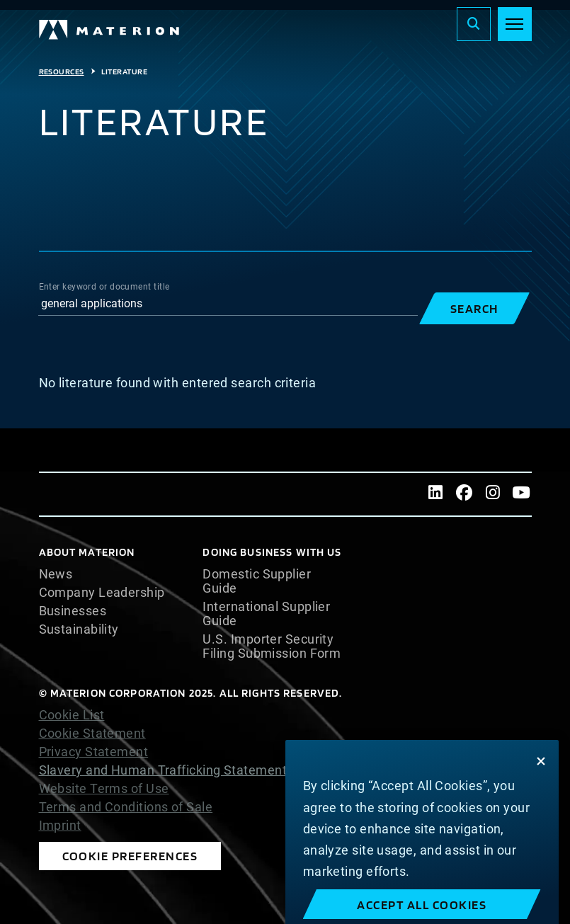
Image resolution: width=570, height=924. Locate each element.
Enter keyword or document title (104, 287)
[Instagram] (493, 494)
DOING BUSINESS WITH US (272, 552)
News (56, 574)
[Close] (541, 780)
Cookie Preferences (130, 856)
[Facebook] (464, 494)
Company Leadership (102, 593)
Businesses (73, 611)
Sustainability (79, 629)
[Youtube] (521, 494)
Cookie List (72, 715)
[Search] (474, 24)
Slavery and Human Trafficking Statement (163, 770)
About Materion (87, 552)
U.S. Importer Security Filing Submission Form (272, 646)
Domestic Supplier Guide (257, 581)
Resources (62, 72)
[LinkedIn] (435, 494)
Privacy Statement (94, 752)
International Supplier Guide (266, 614)
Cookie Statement (92, 734)
